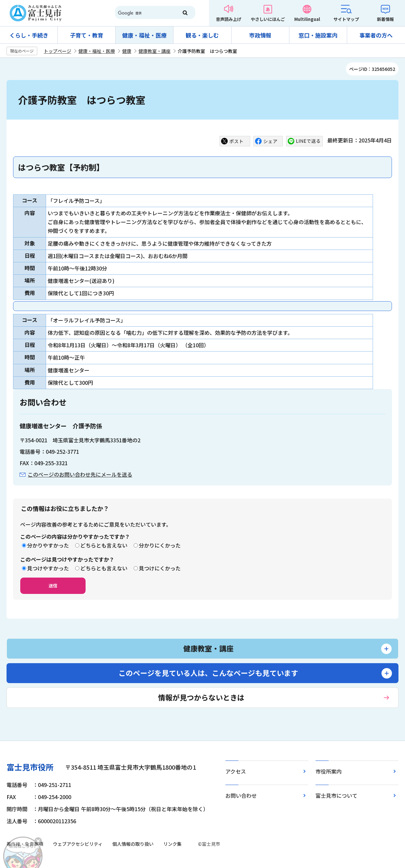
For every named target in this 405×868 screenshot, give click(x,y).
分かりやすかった (48, 545)
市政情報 (260, 35)
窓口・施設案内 (318, 35)
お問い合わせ (241, 795)
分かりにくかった (160, 545)
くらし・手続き (29, 35)
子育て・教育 (87, 35)
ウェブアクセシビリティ (78, 844)
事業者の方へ (376, 35)
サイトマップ (346, 19)
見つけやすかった (48, 568)
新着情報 (385, 19)
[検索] (144, 13)
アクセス (236, 771)
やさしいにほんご (268, 19)
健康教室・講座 (154, 51)
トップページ (57, 51)
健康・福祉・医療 (144, 35)
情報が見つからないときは (201, 697)
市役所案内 (329, 771)
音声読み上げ (229, 19)
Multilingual (307, 19)
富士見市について (336, 795)
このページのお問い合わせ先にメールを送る (80, 474)
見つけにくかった (160, 568)
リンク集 (172, 844)
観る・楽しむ (202, 35)
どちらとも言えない (104, 545)
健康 (127, 51)
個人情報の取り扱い (133, 844)
